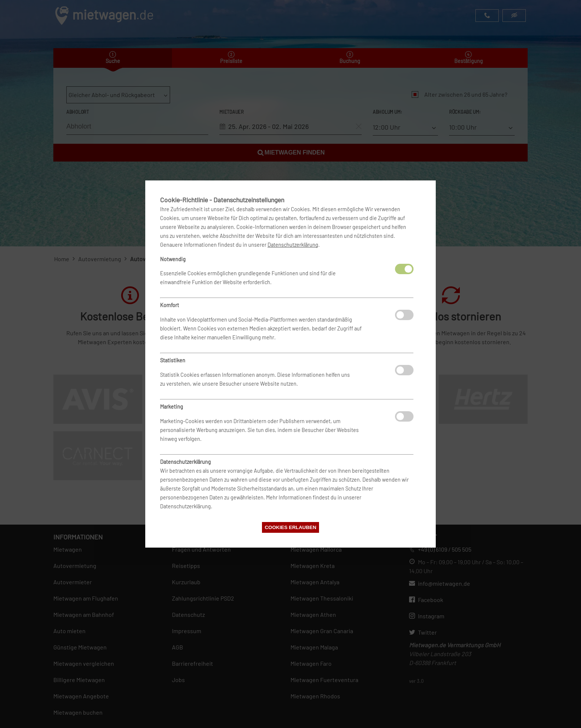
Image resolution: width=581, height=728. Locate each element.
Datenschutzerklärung (293, 245)
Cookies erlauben (290, 527)
